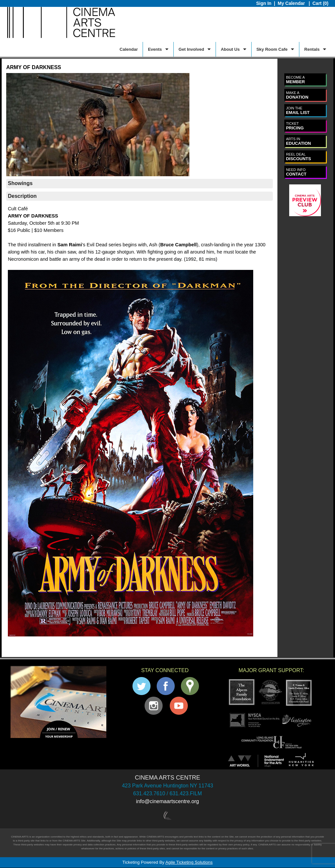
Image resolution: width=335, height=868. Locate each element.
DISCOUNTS (299, 157)
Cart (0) (320, 3)
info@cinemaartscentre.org (167, 801)
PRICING (295, 126)
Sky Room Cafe (272, 49)
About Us (230, 49)
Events (155, 49)
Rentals (312, 49)
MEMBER (295, 80)
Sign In (264, 3)
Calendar (129, 49)
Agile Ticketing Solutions (189, 862)
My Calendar (292, 3)
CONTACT (296, 172)
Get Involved (191, 49)
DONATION (297, 95)
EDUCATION (298, 141)
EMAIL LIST (298, 111)
